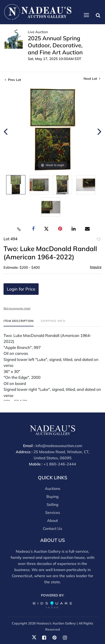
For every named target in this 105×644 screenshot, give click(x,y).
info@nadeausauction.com (59, 446)
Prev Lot (13, 80)
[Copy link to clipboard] (19, 229)
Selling (52, 504)
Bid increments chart (17, 308)
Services (53, 512)
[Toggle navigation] (86, 15)
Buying (52, 496)
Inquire (96, 267)
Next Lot (92, 79)
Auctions (53, 488)
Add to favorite (99, 240)
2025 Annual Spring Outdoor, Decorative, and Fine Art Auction (55, 45)
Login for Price (21, 289)
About (52, 520)
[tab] (19, 323)
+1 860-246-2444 (60, 464)
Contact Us (52, 528)
